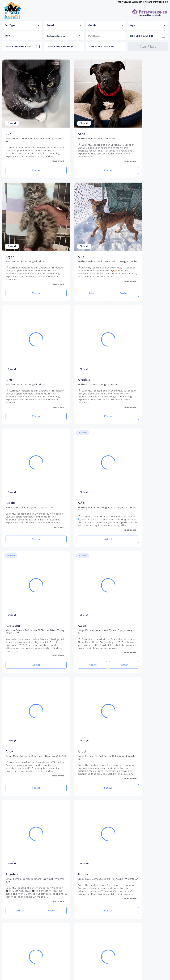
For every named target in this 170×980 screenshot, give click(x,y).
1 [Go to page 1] (73, 971)
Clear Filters (148, 47)
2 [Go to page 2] (80, 971)
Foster (28, 160)
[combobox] (22, 25)
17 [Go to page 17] (97, 971)
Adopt (16, 274)
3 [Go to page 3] (86, 971)
